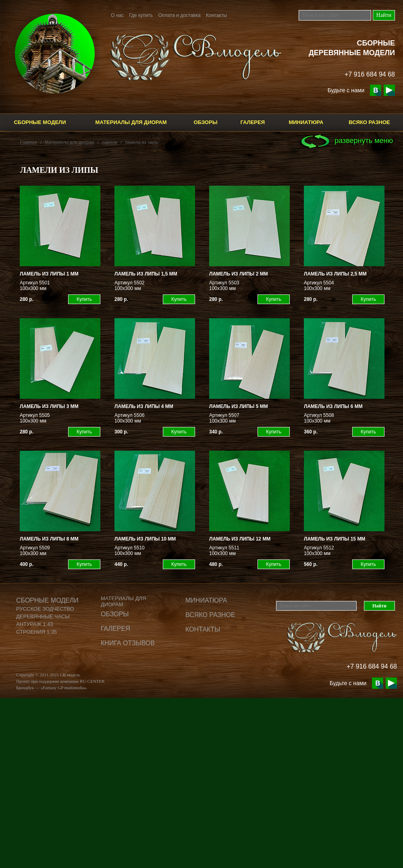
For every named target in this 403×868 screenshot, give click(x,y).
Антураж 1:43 (35, 624)
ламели (110, 142)
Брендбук (25, 688)
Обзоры (206, 122)
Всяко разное (369, 122)
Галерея (252, 122)
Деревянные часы (43, 616)
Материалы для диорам (131, 122)
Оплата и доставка (180, 15)
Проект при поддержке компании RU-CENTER (60, 681)
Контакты (216, 15)
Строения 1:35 (36, 632)
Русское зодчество (45, 609)
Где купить (141, 15)
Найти (384, 15)
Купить (84, 299)
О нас (117, 15)
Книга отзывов (128, 643)
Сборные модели (40, 122)
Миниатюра (306, 122)
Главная (29, 142)
